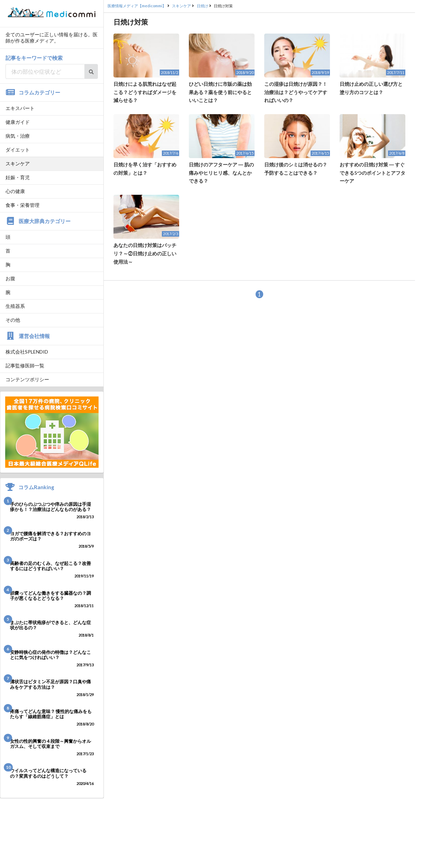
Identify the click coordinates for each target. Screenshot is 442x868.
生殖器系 (15, 306)
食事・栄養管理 (22, 205)
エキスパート (20, 108)
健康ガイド (18, 122)
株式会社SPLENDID (27, 352)
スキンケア (18, 163)
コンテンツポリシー (27, 379)
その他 (13, 320)
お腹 (10, 278)
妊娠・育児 (18, 177)
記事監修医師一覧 (25, 366)
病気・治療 (18, 136)
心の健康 (15, 191)
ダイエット (18, 150)
